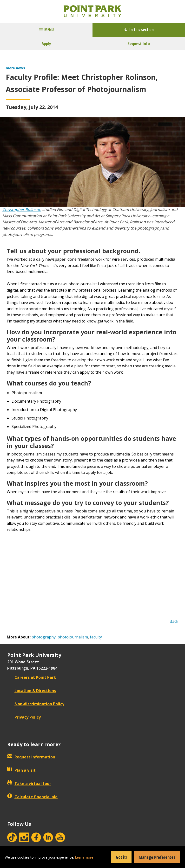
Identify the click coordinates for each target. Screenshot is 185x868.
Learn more (84, 857)
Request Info (139, 44)
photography (44, 637)
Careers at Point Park (32, 677)
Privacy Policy (24, 717)
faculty (96, 637)
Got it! (121, 857)
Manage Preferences (157, 857)
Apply (46, 44)
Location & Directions (32, 691)
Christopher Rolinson (22, 210)
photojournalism (73, 637)
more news (15, 68)
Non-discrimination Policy (36, 704)
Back (174, 621)
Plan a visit (21, 770)
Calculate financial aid (32, 797)
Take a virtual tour (29, 784)
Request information (31, 757)
